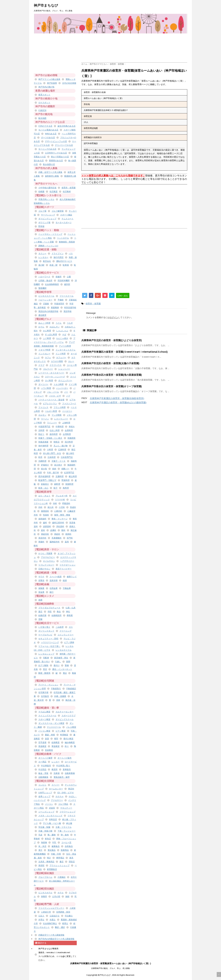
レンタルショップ (46, 654)
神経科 (57, 534)
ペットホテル (63, 238)
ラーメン (45, 419)
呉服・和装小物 (45, 831)
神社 (68, 612)
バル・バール (53, 392)
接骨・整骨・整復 (62, 515)
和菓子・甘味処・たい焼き (50, 438)
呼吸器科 (66, 503)
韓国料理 (69, 484)
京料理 (41, 430)
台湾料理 (67, 434)
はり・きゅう (44, 496)
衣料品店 (53, 819)
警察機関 (42, 288)
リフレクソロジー (46, 565)
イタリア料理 (44, 350)
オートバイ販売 (65, 758)
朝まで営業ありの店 (60, 157)
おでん (41, 327)
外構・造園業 (60, 696)
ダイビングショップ (47, 219)
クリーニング (66, 631)
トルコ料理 (59, 384)
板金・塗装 (43, 773)
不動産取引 (56, 689)
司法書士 (69, 916)
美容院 (41, 865)
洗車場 (57, 773)
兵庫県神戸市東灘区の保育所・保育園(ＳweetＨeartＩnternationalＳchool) (124, 352)
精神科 (68, 534)
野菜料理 (66, 480)
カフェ (48, 358)
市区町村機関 (64, 281)
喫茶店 (57, 442)
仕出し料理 (55, 430)
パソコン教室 (44, 731)
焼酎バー (65, 469)
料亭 (40, 457)
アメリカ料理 (65, 346)
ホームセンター (56, 789)
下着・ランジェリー (67, 831)
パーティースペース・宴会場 (51, 400)
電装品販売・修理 (62, 777)
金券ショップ (44, 796)
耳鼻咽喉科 (57, 538)
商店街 (71, 789)
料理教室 (64, 735)
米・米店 (42, 846)
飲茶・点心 (43, 488)
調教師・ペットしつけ (48, 246)
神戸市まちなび (46, 5)
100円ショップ (45, 793)
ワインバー (52, 423)
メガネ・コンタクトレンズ (50, 816)
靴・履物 (52, 835)
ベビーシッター (45, 300)
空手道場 (42, 742)
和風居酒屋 (43, 442)
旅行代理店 (59, 257)
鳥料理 (66, 488)
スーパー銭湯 (56, 577)
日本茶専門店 (67, 457)
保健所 (59, 277)
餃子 (56, 488)
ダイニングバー (65, 381)
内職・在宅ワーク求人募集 (50, 172)
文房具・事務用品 (46, 862)
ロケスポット (44, 103)
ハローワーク (44, 277)
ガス (71, 627)
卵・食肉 (65, 835)
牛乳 (54, 842)
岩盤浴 (41, 580)
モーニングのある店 (47, 149)
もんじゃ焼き (62, 338)
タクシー (42, 254)
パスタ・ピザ (55, 396)
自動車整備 (70, 773)
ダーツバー (43, 384)
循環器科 (45, 511)
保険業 (41, 588)
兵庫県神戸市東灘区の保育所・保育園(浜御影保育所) (117, 398)
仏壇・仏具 (71, 608)
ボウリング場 (44, 223)
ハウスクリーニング (50, 642)
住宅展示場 (43, 692)
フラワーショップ (68, 812)
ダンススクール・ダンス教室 (51, 723)
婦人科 (51, 507)
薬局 (67, 542)
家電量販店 (52, 869)
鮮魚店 (48, 839)
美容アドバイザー (64, 569)
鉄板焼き (45, 484)
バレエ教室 (71, 727)
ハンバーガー (62, 388)
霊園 (40, 619)
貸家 (58, 700)
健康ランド (72, 577)
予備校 (61, 300)
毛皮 (40, 835)
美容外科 (42, 538)
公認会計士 (55, 916)
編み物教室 (70, 742)
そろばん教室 (44, 712)
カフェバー (61, 358)
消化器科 (60, 526)
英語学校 (68, 311)
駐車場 (66, 265)
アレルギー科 (62, 496)
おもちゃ (60, 796)
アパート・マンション (48, 685)
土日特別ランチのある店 (56, 153)
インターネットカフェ (66, 350)
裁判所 (67, 284)
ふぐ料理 (47, 338)
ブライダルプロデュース (49, 608)
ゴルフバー (48, 369)
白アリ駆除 (43, 665)
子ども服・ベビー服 (52, 823)
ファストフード (69, 404)
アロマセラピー (48, 557)
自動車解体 (43, 777)
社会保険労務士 (50, 923)
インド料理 (61, 354)
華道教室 (56, 746)
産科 (43, 530)
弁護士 (53, 920)
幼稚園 (41, 192)
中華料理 (60, 427)
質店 (45, 669)
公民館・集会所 (45, 281)
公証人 (41, 916)
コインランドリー (66, 635)
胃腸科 (41, 542)
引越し (58, 662)
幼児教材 (67, 192)
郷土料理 (73, 476)
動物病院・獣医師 (67, 242)
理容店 (72, 862)
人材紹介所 (46, 912)
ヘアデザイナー (67, 561)
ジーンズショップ (46, 812)
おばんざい (55, 327)
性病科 (46, 515)
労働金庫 (67, 588)
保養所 (44, 896)
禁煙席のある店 (56, 161)
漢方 (40, 850)
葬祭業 (70, 615)
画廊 (40, 600)
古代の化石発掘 (69, 83)
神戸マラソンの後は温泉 (49, 79)
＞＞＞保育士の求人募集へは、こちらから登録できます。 (113, 176)
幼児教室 (54, 192)
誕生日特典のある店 (67, 126)
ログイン (114, 317)
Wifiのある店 (51, 134)
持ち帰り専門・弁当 (52, 453)
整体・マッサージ (60, 519)
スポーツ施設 (66, 215)
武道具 (52, 808)
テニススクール (54, 727)
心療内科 (58, 511)
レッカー (56, 762)
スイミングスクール (47, 716)
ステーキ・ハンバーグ (55, 377)
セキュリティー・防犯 (48, 639)
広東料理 (62, 450)
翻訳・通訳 (60, 927)
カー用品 (42, 762)
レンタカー (43, 257)
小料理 (50, 450)
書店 (62, 862)
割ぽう (41, 434)
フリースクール (67, 296)
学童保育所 (59, 304)
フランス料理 (60, 407)
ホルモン (42, 415)
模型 (56, 739)
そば (64, 335)
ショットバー (64, 369)
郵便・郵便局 (44, 673)
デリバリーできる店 (64, 145)
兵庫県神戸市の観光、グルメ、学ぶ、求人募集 (110, 968)
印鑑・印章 (56, 854)
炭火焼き (58, 465)
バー (66, 392)
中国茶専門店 (44, 427)
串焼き (72, 427)
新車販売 (67, 769)
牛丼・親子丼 (53, 473)
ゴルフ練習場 (58, 211)
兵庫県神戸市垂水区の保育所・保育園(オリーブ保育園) (112, 386)
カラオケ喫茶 (57, 361)
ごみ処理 (60, 627)
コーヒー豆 (66, 842)
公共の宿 (56, 896)
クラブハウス (56, 365)
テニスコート (68, 219)
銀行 (52, 592)
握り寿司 (70, 453)
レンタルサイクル (64, 650)
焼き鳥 (44, 469)
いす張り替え (44, 627)
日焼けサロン (44, 569)
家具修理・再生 (61, 658)
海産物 (44, 842)
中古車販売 (46, 766)
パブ (68, 396)
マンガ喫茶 (57, 415)
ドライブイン (58, 254)
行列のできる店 (45, 126)
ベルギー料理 (51, 411)
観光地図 (42, 118)
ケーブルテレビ (45, 635)
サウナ (41, 577)
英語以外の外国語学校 (48, 311)
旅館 (67, 896)
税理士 (65, 923)
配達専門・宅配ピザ (47, 480)
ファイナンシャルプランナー (51, 908)
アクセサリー (57, 800)
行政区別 (42, 110)
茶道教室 (42, 746)
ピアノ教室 (61, 731)
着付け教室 (68, 739)
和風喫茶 (72, 438)
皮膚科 (53, 530)
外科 (40, 507)
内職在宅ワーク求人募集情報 (51, 935)
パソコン (49, 804)
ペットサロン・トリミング (50, 234)
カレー (71, 361)
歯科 (45, 523)
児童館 (46, 304)
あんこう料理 (44, 323)
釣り (67, 746)
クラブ (41, 365)
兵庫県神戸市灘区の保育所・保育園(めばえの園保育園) (118, 402)
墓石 (40, 612)
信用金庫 (54, 588)
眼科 (63, 530)
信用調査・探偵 (63, 912)
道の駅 (41, 265)
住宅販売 (45, 696)
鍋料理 (57, 484)
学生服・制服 (44, 827)
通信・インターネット (62, 669)
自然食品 (69, 846)
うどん (59, 323)
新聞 (68, 662)
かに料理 (47, 331)
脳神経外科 (55, 542)
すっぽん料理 (51, 335)
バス (71, 254)
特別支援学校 (70, 308)
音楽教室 (49, 750)
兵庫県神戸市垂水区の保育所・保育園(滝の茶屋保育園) (112, 375)
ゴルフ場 (42, 211)
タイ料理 (49, 381)
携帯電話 (60, 858)
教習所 (55, 769)
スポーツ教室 (44, 719)
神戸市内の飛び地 (46, 87)
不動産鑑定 (71, 689)
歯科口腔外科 (58, 523)
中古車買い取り (63, 766)
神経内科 (45, 534)
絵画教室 (56, 742)
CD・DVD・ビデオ (66, 793)
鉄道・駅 (54, 265)
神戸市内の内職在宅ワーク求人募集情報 (56, 939)
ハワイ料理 (46, 388)
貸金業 (41, 592)
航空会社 (47, 261)
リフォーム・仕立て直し (49, 646)
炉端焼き (45, 465)
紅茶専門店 (69, 473)
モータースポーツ (64, 223)
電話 (65, 673)
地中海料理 (43, 446)
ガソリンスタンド (46, 631)
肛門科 (70, 538)
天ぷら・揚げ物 (61, 446)
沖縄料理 (42, 461)
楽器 (47, 739)
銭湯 (65, 580)
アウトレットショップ (60, 865)
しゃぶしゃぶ (62, 331)
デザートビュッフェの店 (56, 141)
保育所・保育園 (93, 304)
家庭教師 (55, 308)
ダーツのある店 (48, 138)
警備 (67, 665)
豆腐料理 (60, 476)
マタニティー (66, 808)
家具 (71, 858)
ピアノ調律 (69, 642)
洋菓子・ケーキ (59, 461)
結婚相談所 (57, 615)
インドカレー (44, 354)
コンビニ (42, 785)
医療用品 (65, 850)
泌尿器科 (47, 526)
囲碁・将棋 (50, 735)
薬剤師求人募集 (52, 176)
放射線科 (42, 519)
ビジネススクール (46, 296)
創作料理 (54, 434)
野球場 (41, 226)
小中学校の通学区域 (47, 188)
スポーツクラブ (69, 716)
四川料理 (69, 442)
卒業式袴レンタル (46, 199)
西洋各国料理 (44, 476)
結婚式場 (42, 615)
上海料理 (66, 423)
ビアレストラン (50, 404)
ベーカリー (67, 411)
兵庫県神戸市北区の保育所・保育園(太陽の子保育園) (110, 363)
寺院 (50, 612)
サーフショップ (48, 215)
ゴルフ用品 (63, 804)
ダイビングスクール (65, 719)
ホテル (61, 893)
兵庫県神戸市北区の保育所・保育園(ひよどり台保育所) (112, 340)
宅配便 (46, 658)
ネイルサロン (49, 561)
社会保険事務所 (52, 284)
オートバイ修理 (45, 758)
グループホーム (45, 877)
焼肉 (54, 469)
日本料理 (52, 457)
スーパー (56, 785)
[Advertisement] (137, 41)
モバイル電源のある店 (48, 130)
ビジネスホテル (45, 893)
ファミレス (43, 407)
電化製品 (52, 850)
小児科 (62, 507)
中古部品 (42, 769)
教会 (59, 612)
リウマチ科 (60, 500)
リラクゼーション (68, 565)
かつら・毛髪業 (45, 553)
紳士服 (69, 823)
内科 (55, 503)
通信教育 (42, 315)
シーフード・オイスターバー (51, 373)
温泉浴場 (54, 580)
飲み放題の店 (49, 164)
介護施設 (62, 877)
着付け (57, 665)
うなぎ (70, 323)
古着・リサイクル (64, 827)
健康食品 (56, 846)
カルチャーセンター (65, 712)
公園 (69, 277)
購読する (41, 943)
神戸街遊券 (52, 83)
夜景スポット (44, 95)
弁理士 (41, 920)
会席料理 (69, 430)
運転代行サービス (64, 261)
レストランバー (61, 419)
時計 (49, 858)
